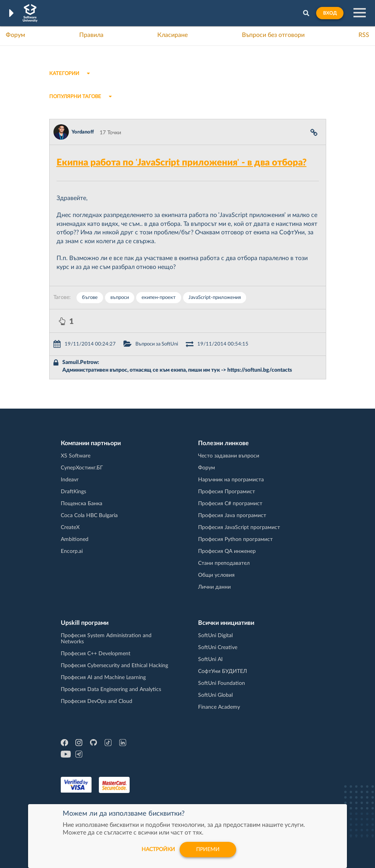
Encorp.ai (72, 551)
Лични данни (214, 587)
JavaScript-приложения (215, 298)
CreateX (70, 527)
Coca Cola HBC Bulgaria (89, 516)
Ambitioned (75, 539)
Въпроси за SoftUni (157, 344)
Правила (91, 35)
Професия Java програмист (232, 516)
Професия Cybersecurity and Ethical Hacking (114, 666)
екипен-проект (159, 298)
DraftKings (73, 492)
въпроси (120, 298)
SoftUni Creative (218, 648)
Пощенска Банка (82, 504)
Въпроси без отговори (273, 35)
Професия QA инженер (227, 551)
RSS (364, 35)
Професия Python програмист (235, 539)
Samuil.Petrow (80, 362)
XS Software (76, 456)
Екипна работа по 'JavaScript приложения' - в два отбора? (182, 163)
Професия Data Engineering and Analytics (111, 689)
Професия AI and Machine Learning (103, 678)
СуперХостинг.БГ (82, 468)
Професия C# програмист (230, 504)
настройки (158, 850)
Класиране (172, 35)
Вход (330, 13)
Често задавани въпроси (229, 456)
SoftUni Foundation (222, 683)
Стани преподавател (224, 563)
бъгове (90, 298)
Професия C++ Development (96, 654)
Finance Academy (219, 707)
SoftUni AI (210, 659)
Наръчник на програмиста (231, 480)
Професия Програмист (227, 492)
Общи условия (216, 575)
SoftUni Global (215, 695)
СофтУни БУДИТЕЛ (222, 671)
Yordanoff (83, 132)
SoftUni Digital (215, 636)
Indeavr (70, 480)
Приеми (208, 850)
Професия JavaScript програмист (239, 527)
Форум (15, 35)
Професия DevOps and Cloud (97, 701)
